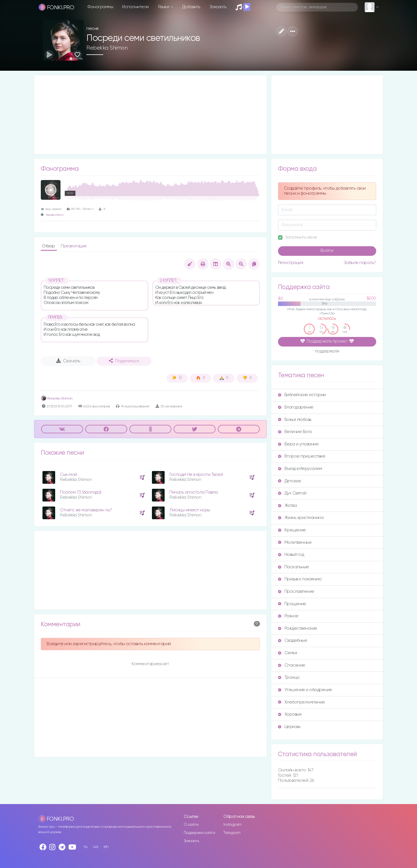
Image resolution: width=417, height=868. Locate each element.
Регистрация (291, 263)
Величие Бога (295, 432)
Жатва (287, 506)
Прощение (292, 604)
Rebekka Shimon (107, 48)
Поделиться (124, 361)
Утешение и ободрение (305, 690)
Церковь (289, 727)
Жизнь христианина (301, 518)
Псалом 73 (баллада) (81, 492)
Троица (289, 677)
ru (86, 847)
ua (95, 847)
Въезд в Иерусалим (300, 469)
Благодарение (296, 407)
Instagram (233, 825)
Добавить (191, 7)
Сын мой (69, 475)
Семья (288, 653)
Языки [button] (164, 7)
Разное (288, 616)
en (106, 847)
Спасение (292, 665)
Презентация (74, 246)
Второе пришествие (302, 456)
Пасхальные (293, 567)
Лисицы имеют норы (190, 510)
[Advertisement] (150, 115)
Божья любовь (295, 420)
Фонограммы (100, 7)
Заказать (218, 7)
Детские (290, 481)
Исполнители (135, 7)
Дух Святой (292, 493)
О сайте (191, 825)
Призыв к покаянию (300, 579)
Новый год (291, 555)
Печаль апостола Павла (194, 492)
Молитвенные (295, 542)
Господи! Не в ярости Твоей (196, 475)
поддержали (327, 352)
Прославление (296, 591)
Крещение (292, 530)
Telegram (232, 833)
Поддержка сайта (199, 833)
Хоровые (290, 714)
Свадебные (293, 641)
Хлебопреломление (301, 702)
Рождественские (298, 628)
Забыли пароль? (360, 263)
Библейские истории (302, 395)
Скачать (68, 361)
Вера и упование (298, 444)
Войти (327, 251)
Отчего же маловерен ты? (86, 510)
